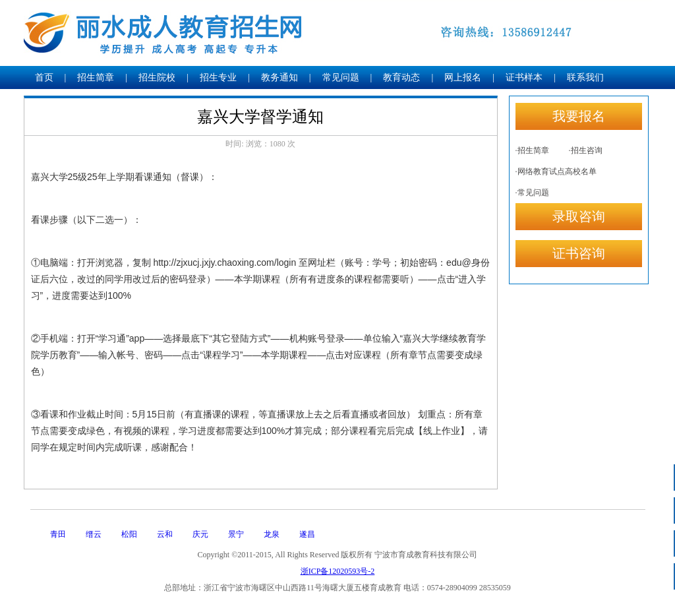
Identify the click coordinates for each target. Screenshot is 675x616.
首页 (44, 77)
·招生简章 (532, 150)
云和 (165, 534)
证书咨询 (579, 253)
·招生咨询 (586, 150)
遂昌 (307, 534)
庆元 (200, 534)
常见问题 (341, 77)
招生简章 (96, 77)
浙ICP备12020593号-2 (338, 571)
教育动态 (401, 77)
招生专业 (218, 77)
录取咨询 (579, 216)
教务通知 (279, 77)
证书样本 (524, 77)
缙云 (94, 534)
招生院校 (157, 77)
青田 (58, 534)
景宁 (236, 534)
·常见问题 (532, 193)
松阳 (129, 534)
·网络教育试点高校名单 (556, 171)
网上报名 (463, 77)
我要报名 (579, 116)
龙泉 (272, 534)
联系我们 (585, 77)
